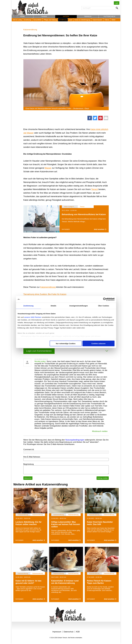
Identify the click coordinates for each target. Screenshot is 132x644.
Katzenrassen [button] (97, 20)
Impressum (57, 632)
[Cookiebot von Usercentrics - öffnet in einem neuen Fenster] (105, 299)
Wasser (48, 168)
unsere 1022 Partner (33, 317)
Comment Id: (29, 449)
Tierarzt (95, 189)
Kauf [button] (71, 20)
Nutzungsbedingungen (75, 440)
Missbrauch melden (100, 431)
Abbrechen (28, 478)
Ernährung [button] (63, 20)
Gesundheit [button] (37, 20)
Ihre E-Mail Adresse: (32, 457)
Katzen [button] (66, 16)
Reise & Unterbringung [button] (82, 20)
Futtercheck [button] (109, 16)
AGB (78, 632)
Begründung (29, 464)
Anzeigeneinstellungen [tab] (78, 306)
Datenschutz (69, 632)
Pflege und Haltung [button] (50, 20)
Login (117, 3)
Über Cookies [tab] (104, 306)
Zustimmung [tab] (28, 306)
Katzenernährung (30, 30)
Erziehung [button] (28, 20)
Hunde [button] (44, 16)
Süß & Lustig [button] (17, 20)
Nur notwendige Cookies (66, 343)
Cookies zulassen (98, 343)
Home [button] (23, 16)
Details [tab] (53, 306)
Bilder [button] (114, 20)
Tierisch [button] (88, 16)
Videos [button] (107, 20)
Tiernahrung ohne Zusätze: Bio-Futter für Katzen (45, 294)
